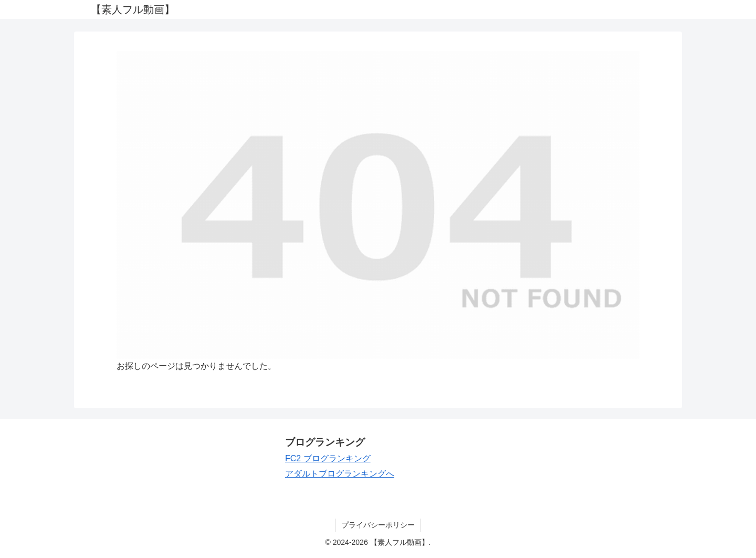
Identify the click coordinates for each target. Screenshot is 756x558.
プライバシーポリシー (378, 525)
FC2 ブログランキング (328, 458)
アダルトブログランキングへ (340, 474)
